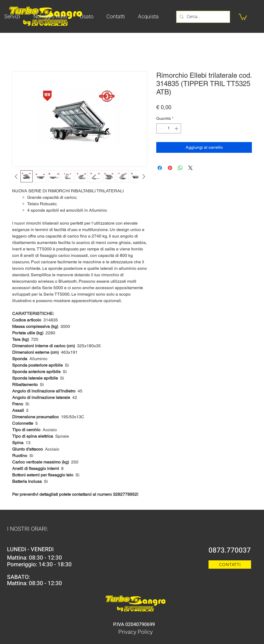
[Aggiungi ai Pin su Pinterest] (170, 168)
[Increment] (177, 128)
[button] (243, 17)
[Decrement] (160, 128)
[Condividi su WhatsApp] (180, 168)
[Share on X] (190, 168)
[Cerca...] (203, 17)
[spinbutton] (169, 128)
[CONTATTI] (230, 565)
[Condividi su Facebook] (160, 168)
